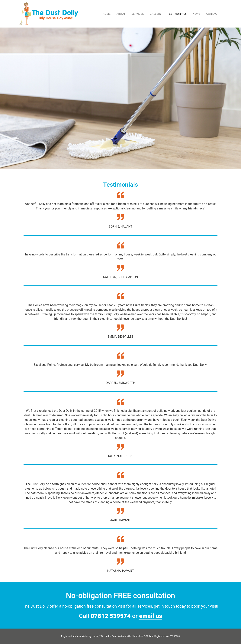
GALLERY (156, 14)
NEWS (196, 14)
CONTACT (212, 14)
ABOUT (121, 14)
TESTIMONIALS (177, 14)
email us (151, 616)
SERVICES (138, 14)
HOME (107, 14)
